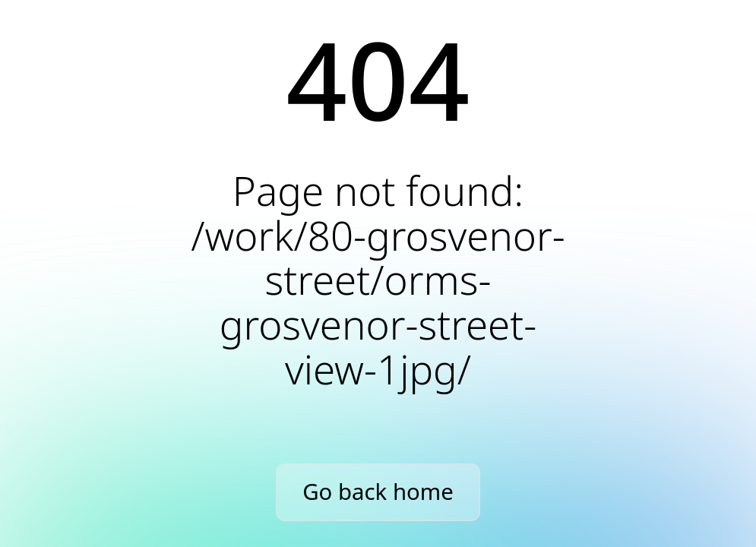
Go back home (378, 492)
